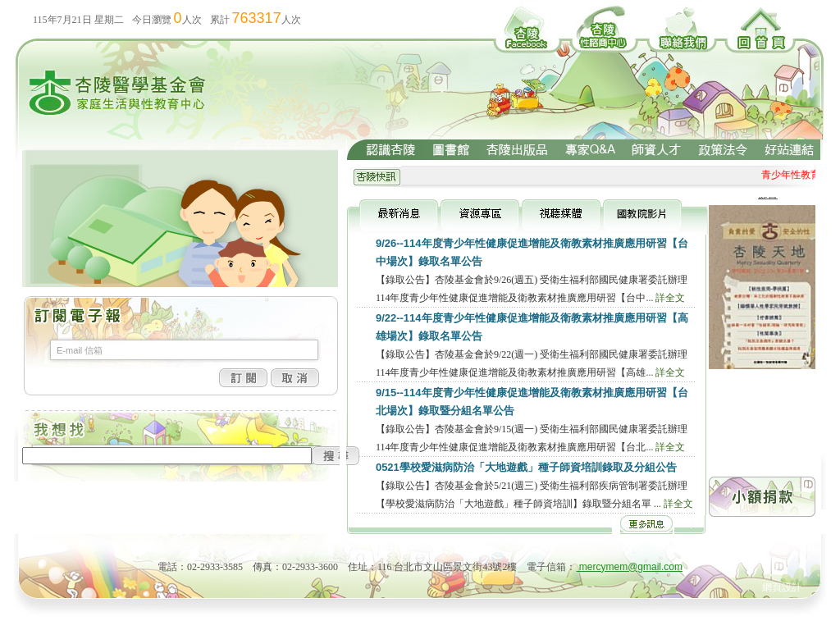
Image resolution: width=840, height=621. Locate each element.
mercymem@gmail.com (630, 567)
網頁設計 (782, 587)
